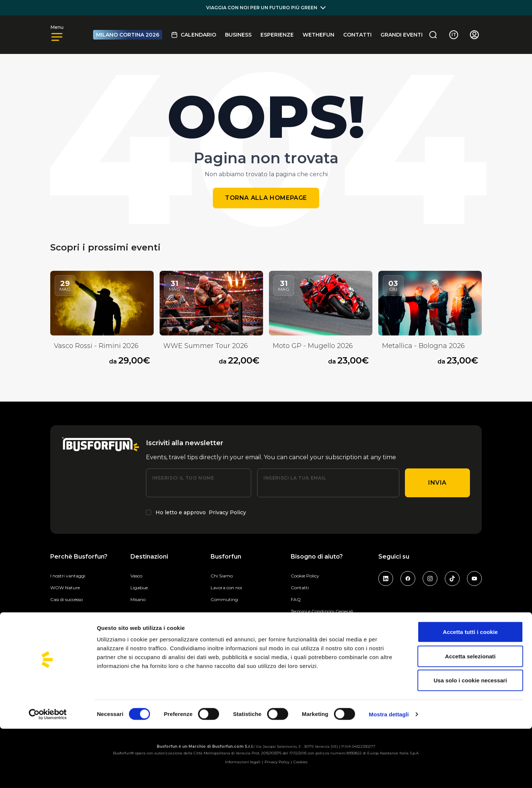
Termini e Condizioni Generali (322, 611)
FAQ (296, 599)
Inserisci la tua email (295, 478)
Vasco (136, 576)
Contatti (357, 35)
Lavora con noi (226, 588)
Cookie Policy (305, 576)
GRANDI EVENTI (402, 35)
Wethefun (318, 35)
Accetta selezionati (470, 715)
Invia (437, 483)
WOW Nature (65, 588)
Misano (138, 599)
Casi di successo (66, 599)
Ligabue (139, 588)
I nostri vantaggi (68, 576)
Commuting (224, 599)
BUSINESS (238, 35)
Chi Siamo (222, 576)
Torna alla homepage (266, 198)
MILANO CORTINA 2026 (128, 35)
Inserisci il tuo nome (183, 478)
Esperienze (277, 35)
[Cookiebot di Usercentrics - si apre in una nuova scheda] (48, 774)
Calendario (194, 35)
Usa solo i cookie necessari (470, 739)
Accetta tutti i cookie (470, 691)
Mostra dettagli (389, 773)
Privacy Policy (227, 512)
